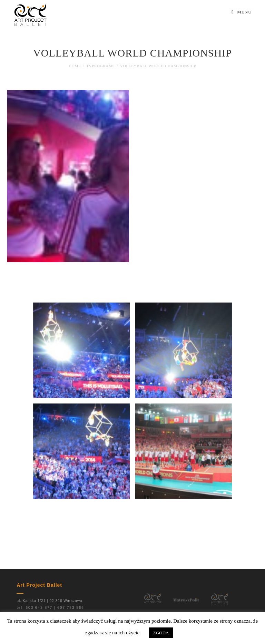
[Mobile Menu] (242, 12)
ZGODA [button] (161, 633)
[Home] (75, 66)
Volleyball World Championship (158, 66)
